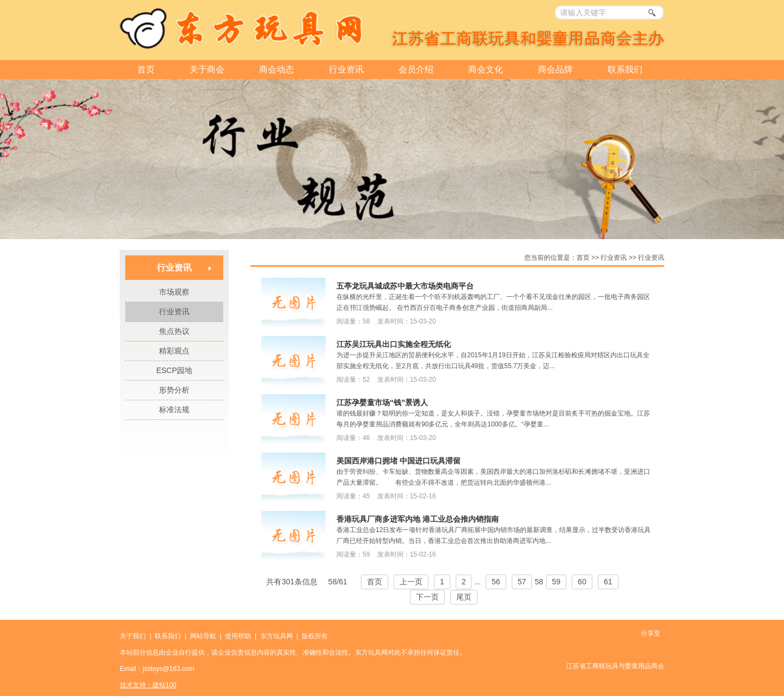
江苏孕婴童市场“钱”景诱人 (382, 402)
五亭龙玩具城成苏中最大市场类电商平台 (405, 286)
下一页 (427, 597)
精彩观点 (174, 351)
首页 (146, 69)
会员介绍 (416, 69)
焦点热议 (174, 331)
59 (556, 582)
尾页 (464, 597)
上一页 (411, 582)
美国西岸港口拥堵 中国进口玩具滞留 (399, 461)
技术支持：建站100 (148, 685)
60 (582, 582)
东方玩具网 (277, 636)
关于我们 (133, 636)
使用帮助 (238, 636)
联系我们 (625, 69)
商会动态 (277, 69)
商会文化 (486, 69)
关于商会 (207, 69)
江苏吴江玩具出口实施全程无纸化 (394, 344)
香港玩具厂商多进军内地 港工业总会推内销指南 (418, 519)
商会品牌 (555, 69)
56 (496, 582)
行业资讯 (346, 69)
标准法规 (174, 410)
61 (608, 582)
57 (522, 582)
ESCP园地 (174, 370)
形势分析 (174, 390)
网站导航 (203, 636)
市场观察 (174, 292)
